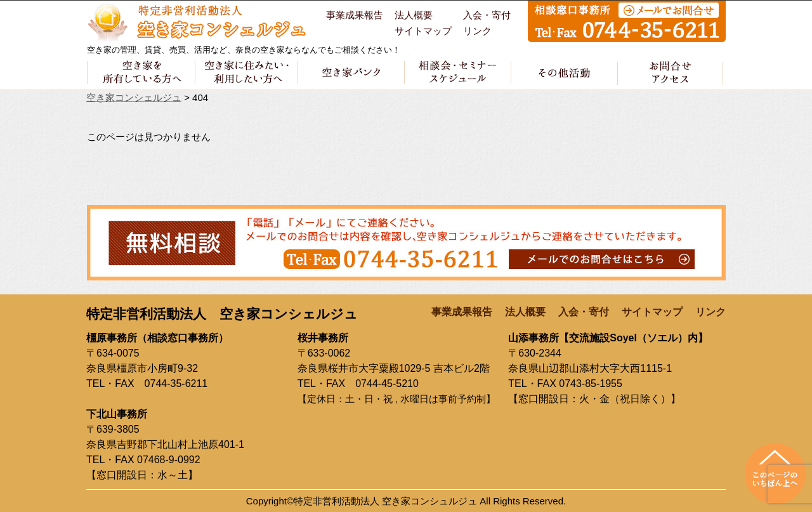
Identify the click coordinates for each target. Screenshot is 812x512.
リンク (477, 31)
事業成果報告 (355, 15)
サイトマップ (423, 31)
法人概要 (414, 15)
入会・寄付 (487, 15)
